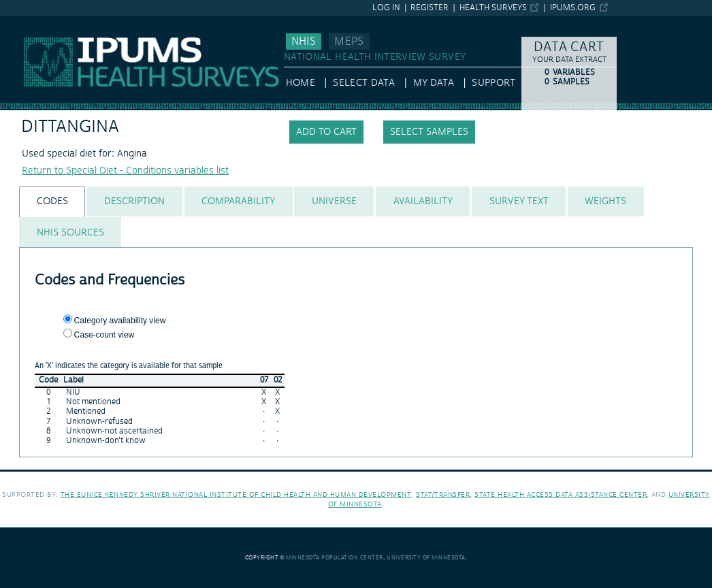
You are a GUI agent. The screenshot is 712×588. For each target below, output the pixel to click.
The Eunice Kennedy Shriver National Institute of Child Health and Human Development (236, 494)
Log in (386, 8)
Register (430, 8)
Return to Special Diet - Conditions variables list (125, 171)
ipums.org (573, 8)
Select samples (429, 132)
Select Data (364, 83)
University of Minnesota (426, 558)
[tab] (52, 202)
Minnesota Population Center (335, 558)
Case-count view (104, 335)
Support (493, 83)
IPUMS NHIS (27, 22)
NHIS (304, 42)
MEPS (349, 42)
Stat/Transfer (443, 494)
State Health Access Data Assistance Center (561, 494)
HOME (301, 83)
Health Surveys (493, 8)
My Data (434, 83)
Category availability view (120, 321)
